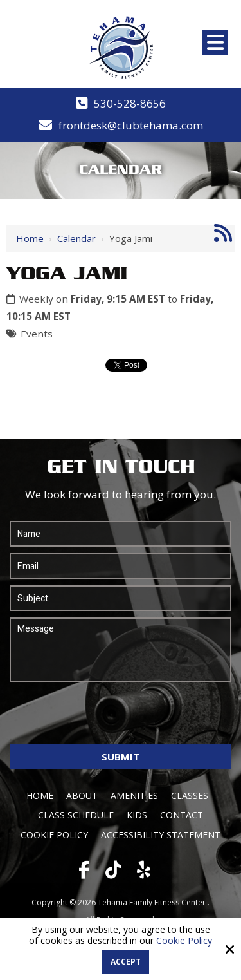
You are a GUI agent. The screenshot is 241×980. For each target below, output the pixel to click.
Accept (126, 962)
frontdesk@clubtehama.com (131, 125)
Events (37, 334)
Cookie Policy (184, 941)
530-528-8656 (130, 103)
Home (30, 238)
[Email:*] (121, 566)
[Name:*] (121, 534)
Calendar (76, 238)
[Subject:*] (121, 598)
